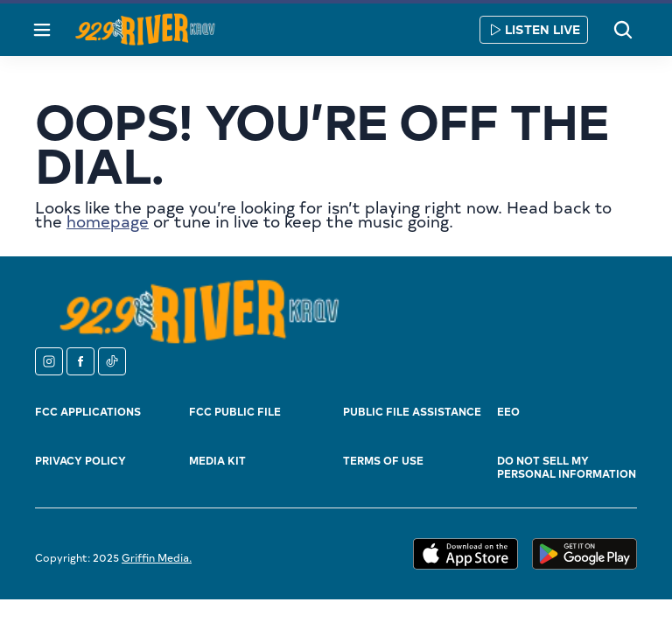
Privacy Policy (80, 460)
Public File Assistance (412, 411)
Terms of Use (383, 460)
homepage (108, 221)
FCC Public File (235, 411)
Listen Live (534, 29)
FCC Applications (88, 411)
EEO (508, 411)
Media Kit (217, 460)
